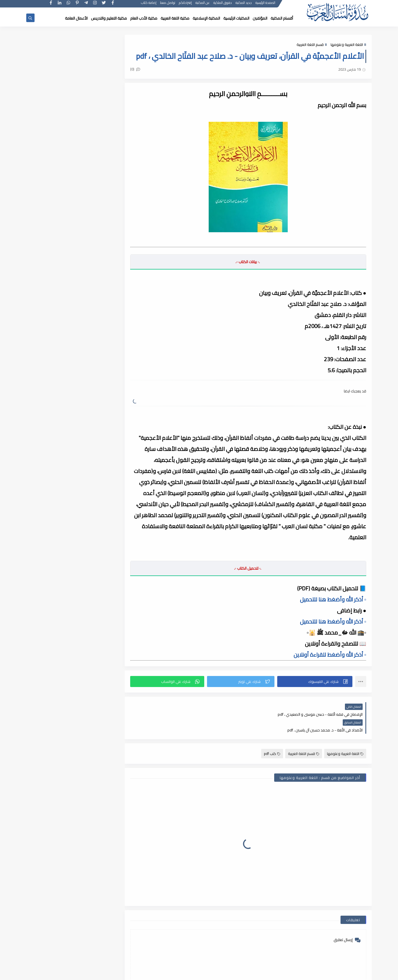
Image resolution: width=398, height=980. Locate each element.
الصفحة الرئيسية (266, 5)
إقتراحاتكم (186, 5)
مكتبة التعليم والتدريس (109, 18)
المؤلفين (260, 18)
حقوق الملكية (223, 5)
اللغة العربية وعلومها (347, 45)
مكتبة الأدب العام (144, 18)
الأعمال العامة (76, 18)
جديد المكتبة (244, 5)
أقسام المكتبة (282, 18)
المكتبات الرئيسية (236, 18)
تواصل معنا (168, 5)
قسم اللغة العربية (310, 45)
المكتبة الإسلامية (206, 18)
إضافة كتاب (149, 5)
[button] (315, 681)
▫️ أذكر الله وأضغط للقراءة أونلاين (330, 655)
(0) (138, 69)
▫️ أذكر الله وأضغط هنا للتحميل (333, 599)
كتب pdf (272, 738)
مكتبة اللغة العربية (175, 18)
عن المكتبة (203, 5)
